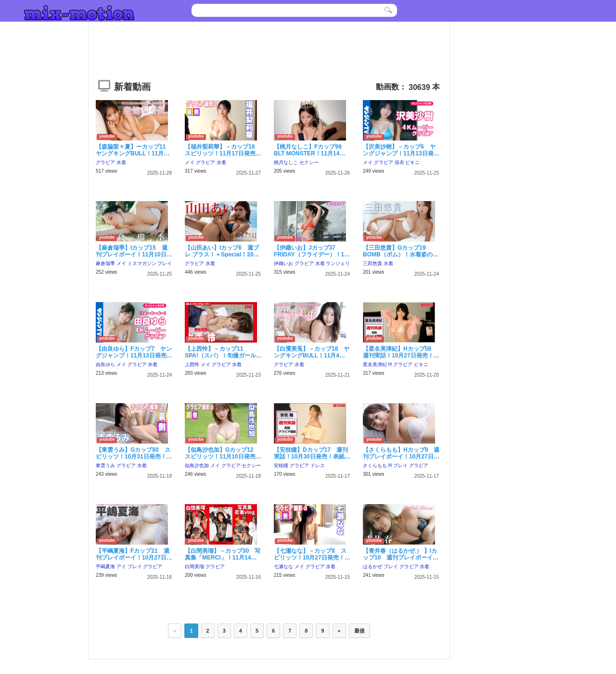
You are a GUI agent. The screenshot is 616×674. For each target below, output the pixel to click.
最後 (359, 631)
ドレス (318, 465)
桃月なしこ (286, 162)
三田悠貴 (372, 263)
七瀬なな (283, 566)
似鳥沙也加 (197, 465)
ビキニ (412, 162)
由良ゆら (105, 364)
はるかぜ (372, 566)
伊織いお (283, 263)
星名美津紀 (375, 364)
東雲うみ (105, 465)
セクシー (309, 162)
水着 (121, 162)
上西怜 (192, 364)
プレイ (165, 263)
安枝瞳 (281, 465)
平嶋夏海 (105, 566)
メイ (190, 162)
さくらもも (375, 465)
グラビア (105, 162)
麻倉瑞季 (105, 263)
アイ (121, 566)
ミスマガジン (142, 263)
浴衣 (399, 162)
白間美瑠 (194, 566)
